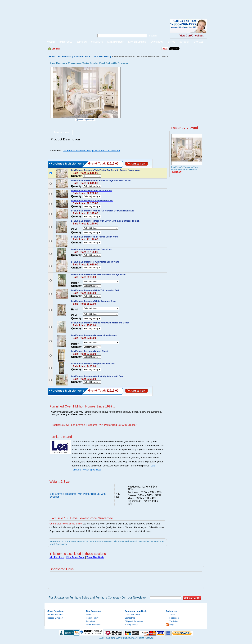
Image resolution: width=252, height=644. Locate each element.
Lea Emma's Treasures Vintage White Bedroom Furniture (91, 151)
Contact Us (130, 618)
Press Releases (93, 624)
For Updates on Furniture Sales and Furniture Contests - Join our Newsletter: (98, 598)
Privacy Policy (131, 624)
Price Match (92, 621)
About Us (90, 615)
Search (153, 36)
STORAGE (199, 42)
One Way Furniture (68, 29)
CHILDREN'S (97, 42)
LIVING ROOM (157, 42)
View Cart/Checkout (191, 36)
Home (52, 56)
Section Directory (55, 618)
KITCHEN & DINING (137, 42)
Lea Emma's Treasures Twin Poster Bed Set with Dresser (184, 168)
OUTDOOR (184, 42)
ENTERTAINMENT (116, 42)
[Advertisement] (59, 7)
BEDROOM (82, 42)
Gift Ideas (56, 49)
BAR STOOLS (66, 42)
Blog (171, 624)
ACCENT (51, 42)
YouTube (173, 621)
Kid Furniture (64, 56)
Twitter (172, 615)
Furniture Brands (55, 615)
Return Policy (92, 618)
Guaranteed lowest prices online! (66, 524)
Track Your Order (133, 615)
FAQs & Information (134, 621)
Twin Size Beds (101, 56)
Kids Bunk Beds (82, 56)
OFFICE (171, 42)
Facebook (174, 618)
